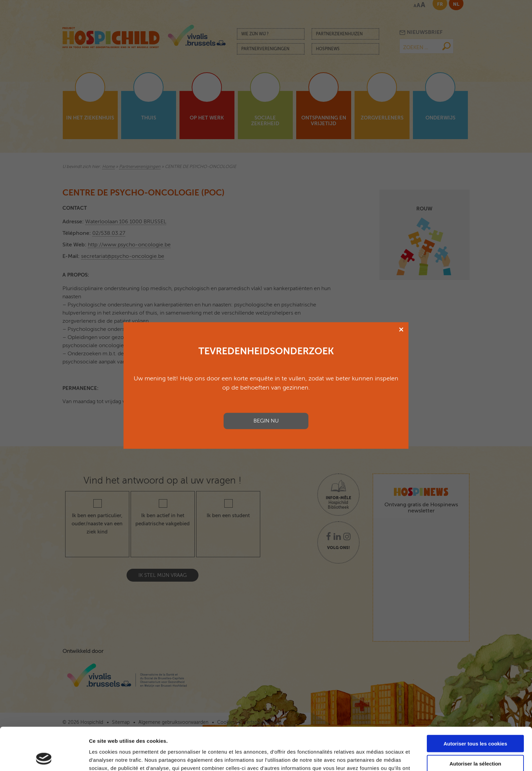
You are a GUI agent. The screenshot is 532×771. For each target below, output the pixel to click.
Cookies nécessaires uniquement (475, 743)
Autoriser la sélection (476, 723)
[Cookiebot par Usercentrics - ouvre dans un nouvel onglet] (44, 758)
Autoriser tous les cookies (475, 703)
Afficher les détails (374, 758)
